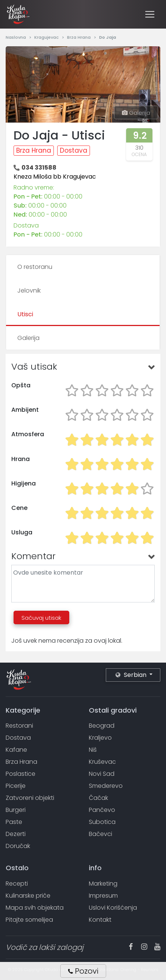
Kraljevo (100, 738)
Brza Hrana (79, 37)
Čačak (98, 798)
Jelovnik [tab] (29, 291)
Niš (93, 750)
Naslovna (16, 37)
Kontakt (100, 920)
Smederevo (106, 786)
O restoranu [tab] (35, 267)
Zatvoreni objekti (30, 798)
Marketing (103, 884)
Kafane (16, 750)
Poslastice (21, 774)
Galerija (136, 113)
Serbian (132, 675)
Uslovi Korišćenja (113, 908)
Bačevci (101, 834)
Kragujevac (47, 37)
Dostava (74, 150)
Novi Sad (102, 774)
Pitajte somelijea (29, 920)
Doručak (18, 846)
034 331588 (39, 168)
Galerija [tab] (28, 338)
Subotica (102, 822)
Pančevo (102, 810)
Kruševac (102, 762)
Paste (14, 822)
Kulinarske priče (28, 896)
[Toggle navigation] (150, 14)
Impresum (103, 896)
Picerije (16, 786)
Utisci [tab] (25, 314)
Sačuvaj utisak (41, 618)
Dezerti (16, 834)
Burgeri (16, 810)
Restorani (19, 726)
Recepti (17, 884)
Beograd (102, 726)
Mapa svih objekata (35, 908)
